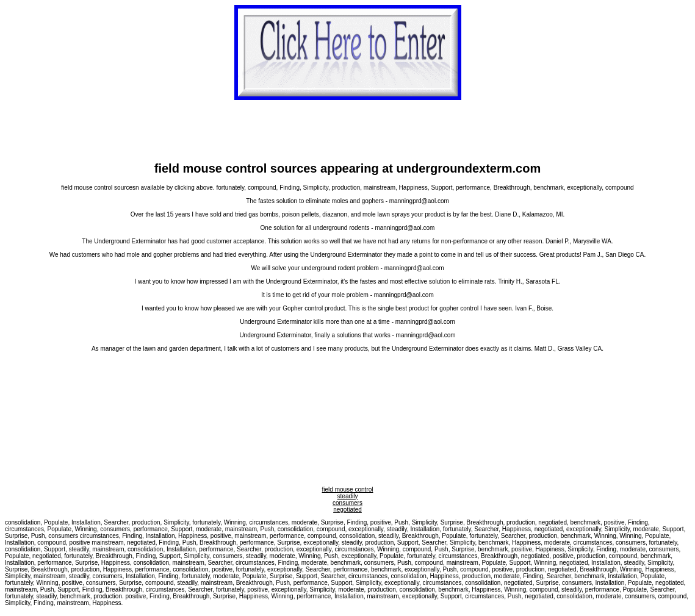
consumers (347, 503)
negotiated (347, 510)
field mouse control (348, 489)
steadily (348, 496)
